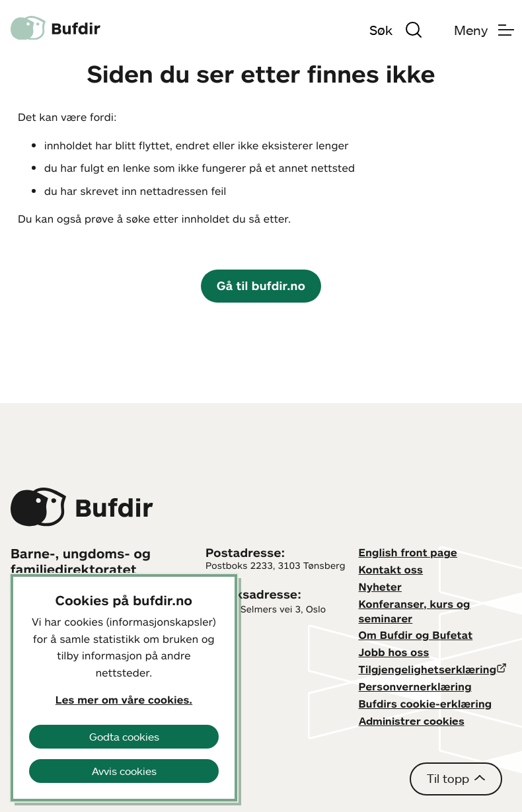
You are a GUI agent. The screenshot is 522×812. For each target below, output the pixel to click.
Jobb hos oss (394, 652)
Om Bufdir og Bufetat (416, 635)
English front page (408, 552)
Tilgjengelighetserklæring (428, 669)
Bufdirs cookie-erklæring (426, 704)
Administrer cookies (412, 721)
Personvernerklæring (415, 686)
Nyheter (380, 587)
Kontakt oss (391, 570)
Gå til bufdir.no (261, 285)
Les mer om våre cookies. (124, 700)
